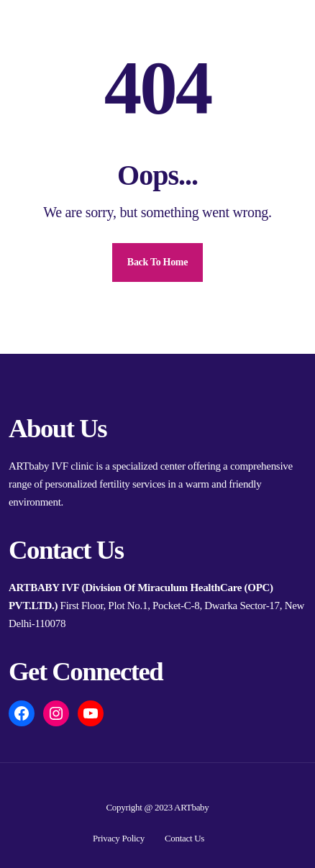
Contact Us (184, 838)
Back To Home (157, 262)
